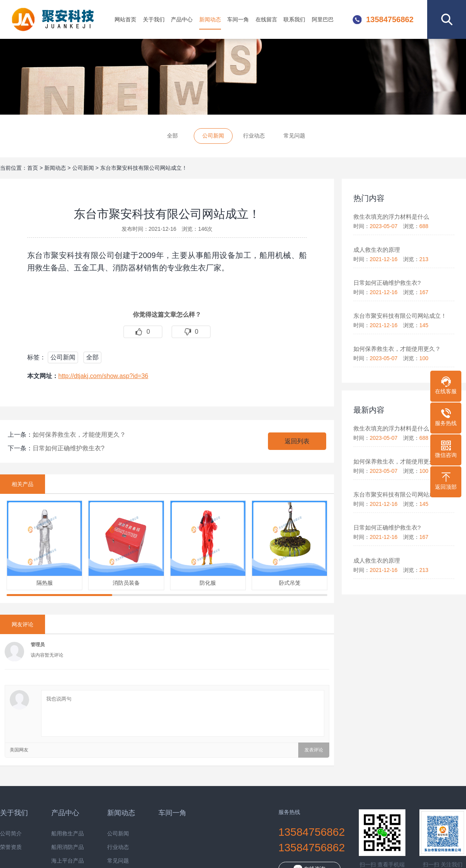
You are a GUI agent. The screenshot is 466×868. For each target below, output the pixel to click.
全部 (172, 136)
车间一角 (238, 19)
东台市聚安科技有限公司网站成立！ (144, 168)
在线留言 (266, 19)
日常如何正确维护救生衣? (69, 448)
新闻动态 (210, 19)
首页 (33, 168)
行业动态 (254, 136)
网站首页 (125, 19)
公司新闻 (213, 136)
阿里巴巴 (323, 19)
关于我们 (154, 19)
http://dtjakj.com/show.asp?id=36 (103, 376)
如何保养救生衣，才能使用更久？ (79, 435)
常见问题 (294, 136)
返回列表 (297, 441)
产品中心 (182, 19)
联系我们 (294, 19)
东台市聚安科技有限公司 (56, 19)
